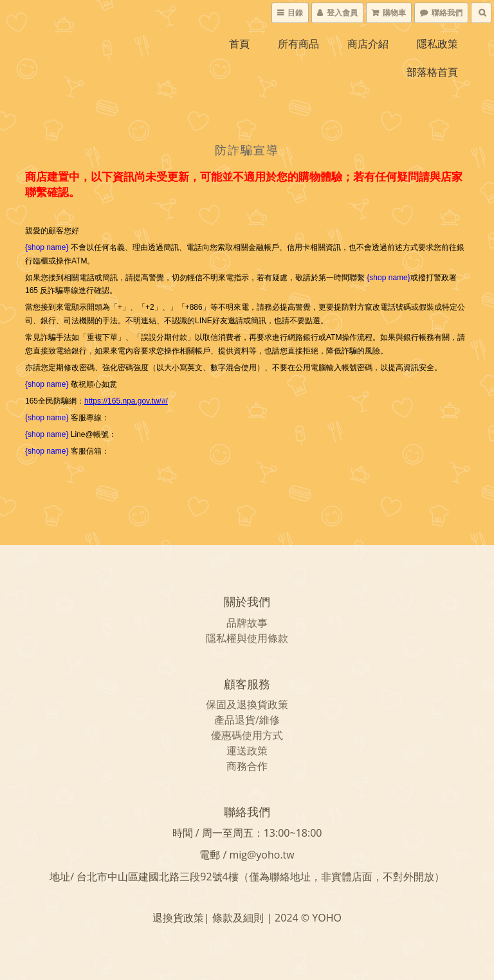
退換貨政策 (262, 704)
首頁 (239, 44)
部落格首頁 (432, 72)
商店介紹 (368, 44)
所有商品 (298, 44)
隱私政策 (437, 44)
